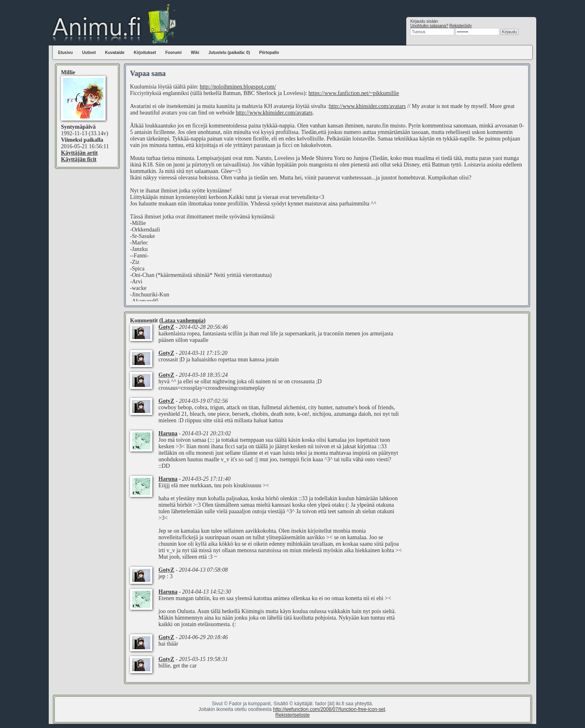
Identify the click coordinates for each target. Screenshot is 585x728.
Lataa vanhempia (183, 321)
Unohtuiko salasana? (429, 26)
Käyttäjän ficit (79, 159)
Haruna (168, 433)
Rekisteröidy (460, 26)
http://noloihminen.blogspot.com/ (238, 87)
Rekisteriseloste (293, 715)
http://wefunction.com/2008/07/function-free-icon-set (329, 709)
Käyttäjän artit (79, 153)
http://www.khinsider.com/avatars (367, 106)
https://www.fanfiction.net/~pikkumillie (354, 93)
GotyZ (166, 327)
